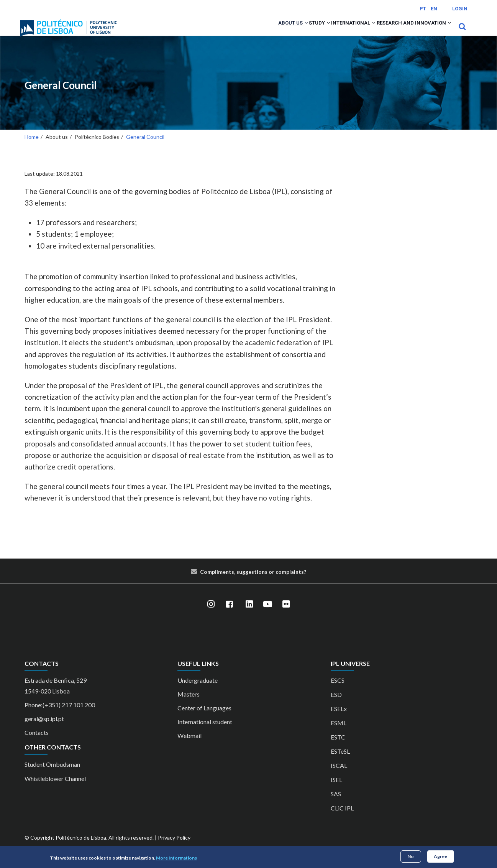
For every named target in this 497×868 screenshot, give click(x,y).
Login (460, 9)
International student (205, 732)
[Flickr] (286, 614)
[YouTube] (268, 614)
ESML (339, 733)
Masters (189, 704)
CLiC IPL (342, 818)
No (411, 856)
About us (259, 31)
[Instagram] (211, 614)
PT (423, 9)
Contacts (37, 743)
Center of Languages (204, 718)
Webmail (189, 746)
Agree (440, 856)
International (338, 31)
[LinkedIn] (249, 614)
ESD (336, 705)
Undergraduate (198, 691)
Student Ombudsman (52, 774)
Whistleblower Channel (55, 788)
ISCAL (339, 776)
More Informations (176, 858)
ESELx (339, 719)
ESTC (338, 747)
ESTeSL (340, 762)
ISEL (336, 790)
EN (434, 9)
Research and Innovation (409, 31)
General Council (61, 95)
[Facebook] (230, 614)
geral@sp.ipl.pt (44, 729)
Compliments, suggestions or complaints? (253, 582)
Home (32, 147)
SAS (336, 804)
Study (295, 31)
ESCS (338, 691)
